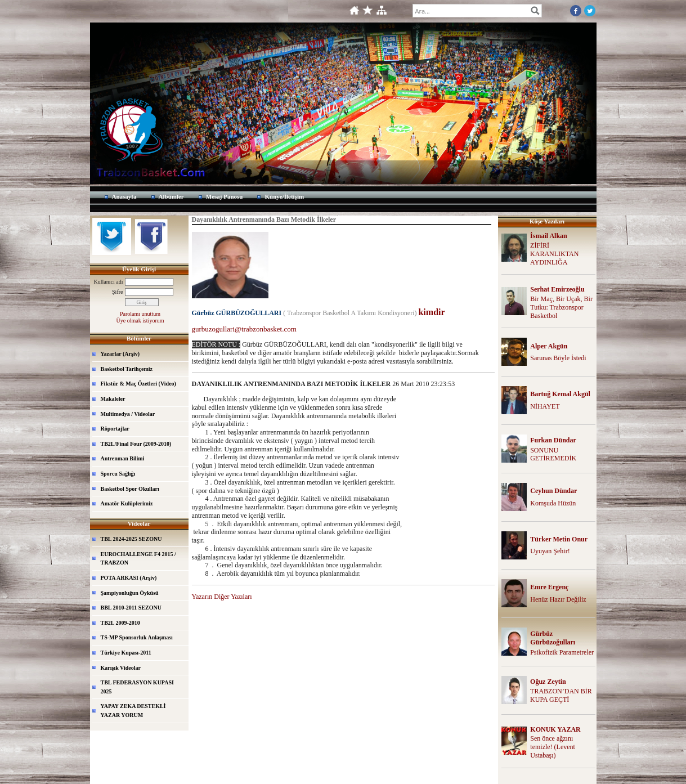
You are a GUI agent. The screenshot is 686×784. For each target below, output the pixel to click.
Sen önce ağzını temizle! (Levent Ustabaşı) (553, 747)
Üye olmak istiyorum (140, 321)
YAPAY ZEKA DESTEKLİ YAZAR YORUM (133, 711)
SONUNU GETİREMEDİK (553, 454)
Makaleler (113, 399)
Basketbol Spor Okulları (130, 489)
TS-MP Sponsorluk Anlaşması (137, 637)
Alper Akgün (549, 346)
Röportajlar (115, 429)
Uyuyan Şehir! (550, 551)
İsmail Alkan (549, 236)
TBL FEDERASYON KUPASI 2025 (137, 687)
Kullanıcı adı (109, 282)
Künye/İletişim (284, 196)
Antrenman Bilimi (123, 458)
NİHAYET (545, 406)
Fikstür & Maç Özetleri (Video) (138, 384)
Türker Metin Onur (559, 539)
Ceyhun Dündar (553, 491)
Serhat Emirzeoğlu (557, 289)
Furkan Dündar (553, 440)
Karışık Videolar (121, 668)
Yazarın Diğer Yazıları (222, 597)
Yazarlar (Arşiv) (120, 354)
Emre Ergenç (549, 587)
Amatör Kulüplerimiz (127, 503)
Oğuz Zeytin (548, 682)
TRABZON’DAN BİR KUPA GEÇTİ (561, 695)
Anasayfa (124, 196)
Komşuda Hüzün (553, 503)
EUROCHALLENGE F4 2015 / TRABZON (138, 559)
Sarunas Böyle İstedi (558, 358)
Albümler (171, 196)
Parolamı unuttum (140, 314)
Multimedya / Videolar (128, 414)
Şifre (117, 292)
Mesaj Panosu (225, 196)
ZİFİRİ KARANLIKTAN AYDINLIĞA (554, 254)
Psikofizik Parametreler (562, 652)
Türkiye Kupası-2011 (126, 653)
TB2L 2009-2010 (120, 623)
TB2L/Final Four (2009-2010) (136, 444)
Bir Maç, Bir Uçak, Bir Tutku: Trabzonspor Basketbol (561, 307)
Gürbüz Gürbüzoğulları (553, 638)
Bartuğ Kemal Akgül (560, 394)
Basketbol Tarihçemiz (127, 369)
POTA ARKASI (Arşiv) (129, 578)
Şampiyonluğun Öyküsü (130, 593)
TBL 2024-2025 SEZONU (131, 539)
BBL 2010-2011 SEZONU (131, 608)
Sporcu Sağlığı (118, 474)
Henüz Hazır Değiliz (558, 599)
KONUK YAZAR (555, 729)
